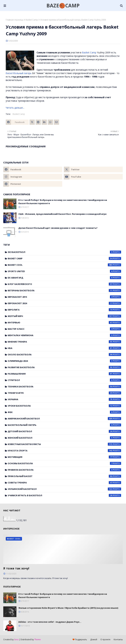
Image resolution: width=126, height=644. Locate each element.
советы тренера (64, 483)
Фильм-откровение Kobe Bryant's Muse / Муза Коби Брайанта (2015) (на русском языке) (68, 608)
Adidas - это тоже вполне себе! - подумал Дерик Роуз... (50, 622)
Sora (16, 639)
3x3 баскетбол (64, 252)
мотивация (64, 457)
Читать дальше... (15, 108)
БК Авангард (64, 278)
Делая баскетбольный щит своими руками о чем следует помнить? (58, 228)
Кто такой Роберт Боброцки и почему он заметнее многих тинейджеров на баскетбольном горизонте (63, 202)
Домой (94, 639)
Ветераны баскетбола (64, 290)
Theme (37, 639)
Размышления (64, 374)
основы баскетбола (64, 463)
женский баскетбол (64, 438)
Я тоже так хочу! (16, 568)
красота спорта (64, 451)
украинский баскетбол (64, 489)
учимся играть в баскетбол (64, 495)
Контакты (118, 639)
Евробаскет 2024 (64, 303)
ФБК (64, 412)
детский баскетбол (64, 431)
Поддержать (80, 639)
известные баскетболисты (64, 444)
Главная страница (15, 20)
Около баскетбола (64, 355)
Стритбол (64, 380)
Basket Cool (64, 265)
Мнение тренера (64, 342)
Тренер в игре (64, 393)
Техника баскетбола (64, 387)
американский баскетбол (64, 419)
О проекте (105, 639)
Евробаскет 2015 (64, 297)
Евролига (64, 310)
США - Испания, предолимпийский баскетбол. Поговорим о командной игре (62, 214)
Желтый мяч (64, 316)
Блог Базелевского (64, 284)
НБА (64, 348)
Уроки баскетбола (64, 406)
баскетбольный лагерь (19, 73)
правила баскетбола (64, 470)
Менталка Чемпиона (64, 335)
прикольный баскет (64, 476)
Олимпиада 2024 (64, 361)
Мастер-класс (64, 329)
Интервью (64, 322)
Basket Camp (32, 20)
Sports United (64, 271)
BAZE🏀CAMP (63, 6)
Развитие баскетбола (64, 367)
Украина (64, 399)
